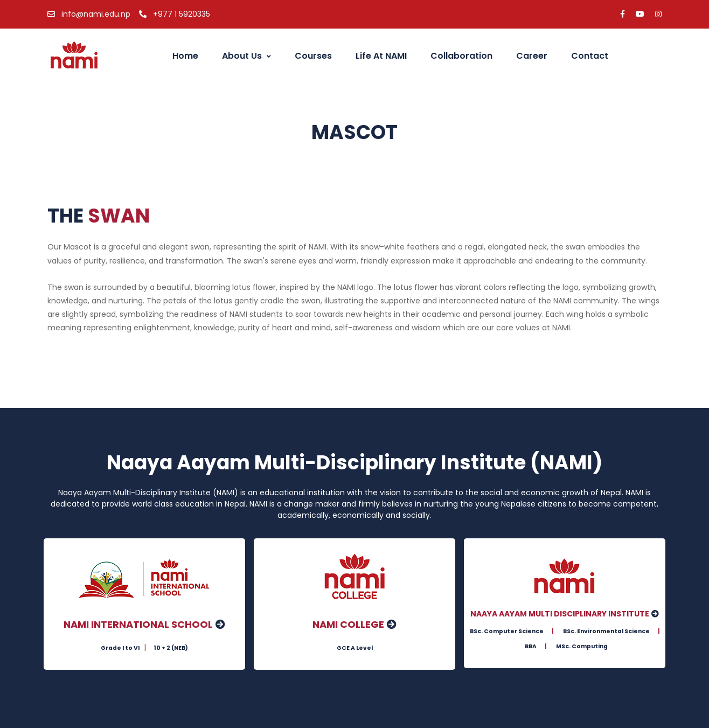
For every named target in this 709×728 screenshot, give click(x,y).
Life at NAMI (381, 56)
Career (532, 56)
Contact (590, 56)
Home (181, 56)
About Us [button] (246, 56)
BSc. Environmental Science (606, 631)
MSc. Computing (582, 647)
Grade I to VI (120, 649)
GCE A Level (355, 649)
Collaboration (461, 56)
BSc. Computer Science (507, 631)
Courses (313, 56)
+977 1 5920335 (175, 14)
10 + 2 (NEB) (171, 649)
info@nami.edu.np (89, 14)
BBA (531, 647)
